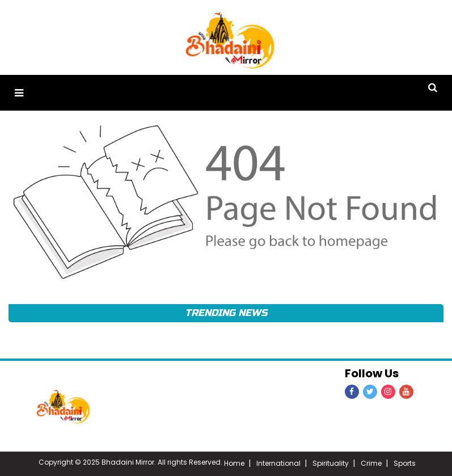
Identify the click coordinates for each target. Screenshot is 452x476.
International (278, 463)
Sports (405, 463)
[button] (19, 93)
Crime (371, 463)
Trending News (226, 313)
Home (234, 463)
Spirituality (331, 463)
